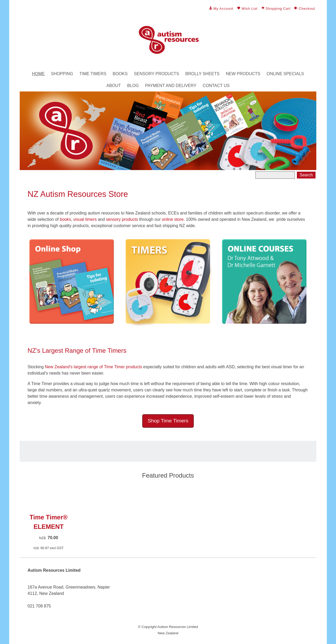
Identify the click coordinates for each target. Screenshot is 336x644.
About (114, 86)
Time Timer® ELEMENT (49, 522)
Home (38, 74)
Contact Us (216, 86)
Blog (133, 86)
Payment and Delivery (171, 86)
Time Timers (93, 74)
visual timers (85, 219)
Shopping (62, 74)
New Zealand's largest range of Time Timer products (93, 367)
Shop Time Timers (168, 421)
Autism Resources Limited (178, 627)
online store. (173, 219)
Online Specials (285, 74)
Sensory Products (156, 74)
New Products (243, 74)
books (65, 219)
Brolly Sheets (202, 74)
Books (120, 74)
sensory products (122, 219)
